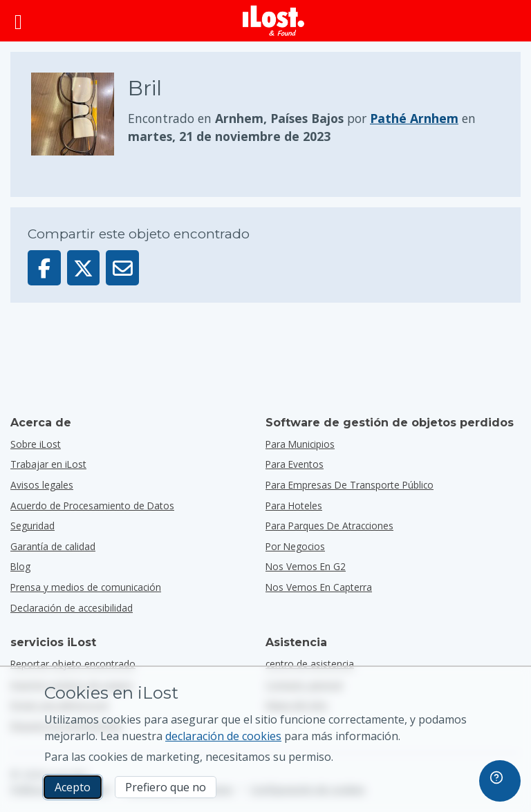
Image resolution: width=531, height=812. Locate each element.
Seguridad (32, 526)
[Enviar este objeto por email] (122, 268)
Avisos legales (42, 485)
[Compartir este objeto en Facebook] (44, 268)
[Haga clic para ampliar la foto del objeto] (80, 114)
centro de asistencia (310, 664)
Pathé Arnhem (414, 118)
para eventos (295, 464)
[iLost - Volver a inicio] (274, 21)
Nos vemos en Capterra (319, 587)
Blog (20, 566)
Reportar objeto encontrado (73, 664)
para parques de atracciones (329, 526)
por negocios (295, 546)
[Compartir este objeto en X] (84, 268)
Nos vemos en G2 (306, 566)
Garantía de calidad (53, 546)
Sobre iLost (36, 444)
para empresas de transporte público (350, 485)
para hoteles (294, 506)
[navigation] (500, 781)
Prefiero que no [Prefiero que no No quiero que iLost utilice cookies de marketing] (166, 787)
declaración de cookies (223, 736)
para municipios (300, 444)
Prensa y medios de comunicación (86, 587)
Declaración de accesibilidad (72, 608)
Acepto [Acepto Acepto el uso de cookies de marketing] (73, 787)
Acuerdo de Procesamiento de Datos (92, 506)
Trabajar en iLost (48, 464)
